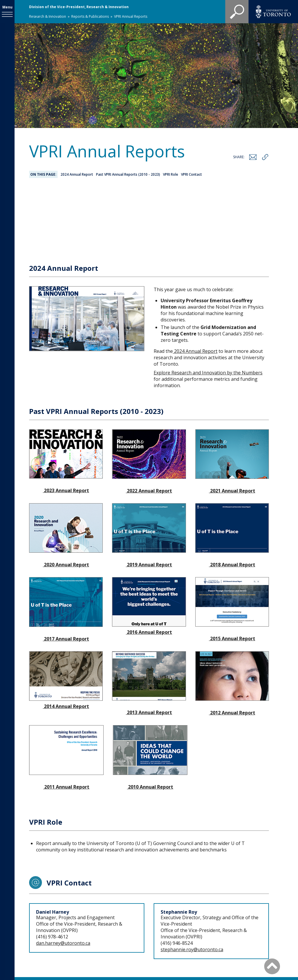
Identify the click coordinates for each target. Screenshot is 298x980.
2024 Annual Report (77, 174)
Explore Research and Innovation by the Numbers (208, 311)
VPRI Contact (191, 174)
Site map (207, 934)
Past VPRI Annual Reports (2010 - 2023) (128, 174)
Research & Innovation (48, 16)
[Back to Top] (272, 966)
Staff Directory (172, 934)
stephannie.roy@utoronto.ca (192, 887)
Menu (7, 7)
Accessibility (240, 934)
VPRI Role (171, 174)
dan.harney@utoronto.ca (63, 881)
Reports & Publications (90, 16)
